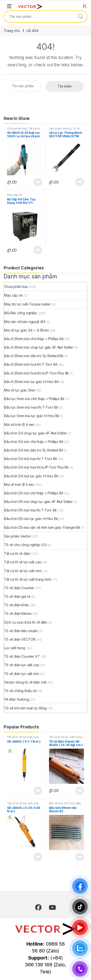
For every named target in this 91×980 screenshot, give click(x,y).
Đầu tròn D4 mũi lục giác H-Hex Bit (31, 476)
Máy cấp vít (14, 195)
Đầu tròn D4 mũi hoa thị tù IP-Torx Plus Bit (36, 467)
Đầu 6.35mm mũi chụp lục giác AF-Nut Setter (39, 347)
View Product (38, 182)
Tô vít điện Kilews (18, 613)
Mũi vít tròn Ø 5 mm (19, 485)
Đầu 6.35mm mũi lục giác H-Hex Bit (31, 382)
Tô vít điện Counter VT (22, 656)
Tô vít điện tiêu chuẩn (21, 631)
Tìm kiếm (80, 17)
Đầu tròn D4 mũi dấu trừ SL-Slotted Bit (34, 450)
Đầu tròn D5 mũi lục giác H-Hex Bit (31, 519)
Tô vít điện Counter (19, 588)
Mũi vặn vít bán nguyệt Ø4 (25, 322)
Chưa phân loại (17, 128)
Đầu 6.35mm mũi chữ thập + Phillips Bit (34, 339)
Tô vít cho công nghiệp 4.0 (64, 130)
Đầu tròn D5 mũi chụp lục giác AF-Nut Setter (38, 502)
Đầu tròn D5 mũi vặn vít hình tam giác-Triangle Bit (42, 527)
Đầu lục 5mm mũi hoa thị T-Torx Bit (31, 407)
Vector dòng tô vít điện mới (25, 682)
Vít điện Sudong (17, 699)
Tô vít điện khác (17, 605)
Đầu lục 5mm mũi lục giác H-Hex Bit (32, 416)
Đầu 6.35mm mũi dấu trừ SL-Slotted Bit (34, 356)
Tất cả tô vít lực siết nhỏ (23, 571)
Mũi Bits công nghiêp (21, 313)
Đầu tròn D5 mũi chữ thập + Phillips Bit (34, 493)
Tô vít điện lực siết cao (22, 665)
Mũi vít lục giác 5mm (20, 390)
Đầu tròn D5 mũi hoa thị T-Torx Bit (30, 510)
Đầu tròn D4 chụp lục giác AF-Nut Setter (36, 433)
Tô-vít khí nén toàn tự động (25, 708)
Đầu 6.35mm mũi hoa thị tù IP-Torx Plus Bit (36, 373)
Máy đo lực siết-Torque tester (27, 304)
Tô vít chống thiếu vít (20, 691)
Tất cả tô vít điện (17, 554)
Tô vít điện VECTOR (20, 639)
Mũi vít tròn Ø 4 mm (19, 425)
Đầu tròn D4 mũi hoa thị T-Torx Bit (30, 459)
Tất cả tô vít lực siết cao (23, 562)
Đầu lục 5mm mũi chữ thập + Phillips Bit (34, 399)
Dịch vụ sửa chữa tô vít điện (26, 622)
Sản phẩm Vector (60, 128)
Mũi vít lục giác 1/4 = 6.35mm (26, 330)
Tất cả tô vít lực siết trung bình (23, 130)
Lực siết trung (15, 648)
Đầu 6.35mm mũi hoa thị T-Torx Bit (31, 364)
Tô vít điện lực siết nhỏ (22, 674)
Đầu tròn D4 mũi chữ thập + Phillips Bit (34, 442)
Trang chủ (12, 31)
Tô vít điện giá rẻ (17, 596)
